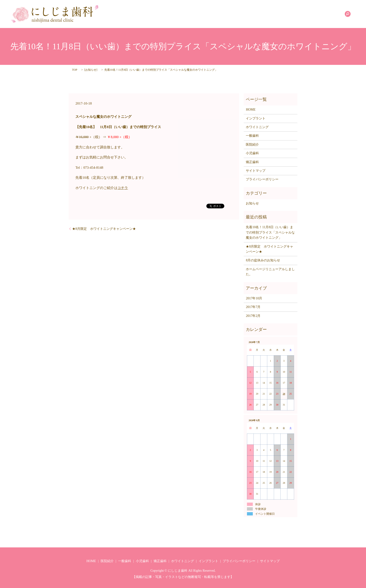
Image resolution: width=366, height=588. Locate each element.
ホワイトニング (297, 14)
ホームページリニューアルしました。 (270, 272)
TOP (74, 70)
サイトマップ (256, 171)
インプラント (327, 14)
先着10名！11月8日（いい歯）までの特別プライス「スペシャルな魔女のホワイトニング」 (270, 232)
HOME (190, 14)
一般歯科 (230, 14)
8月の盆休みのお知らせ (263, 260)
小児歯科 (251, 14)
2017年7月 (253, 307)
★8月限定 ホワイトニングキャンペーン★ (104, 229)
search (348, 14)
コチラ (123, 188)
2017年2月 (253, 316)
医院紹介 (209, 14)
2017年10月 (254, 298)
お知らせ (91, 70)
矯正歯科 (271, 14)
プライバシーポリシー (262, 179)
